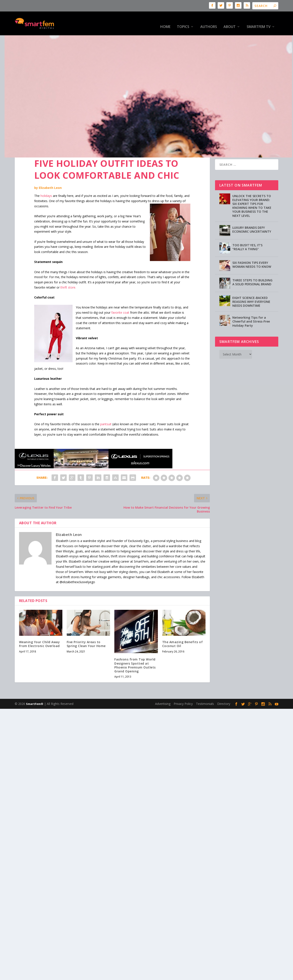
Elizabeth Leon (50, 174)
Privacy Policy (183, 690)
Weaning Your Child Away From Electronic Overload (40, 630)
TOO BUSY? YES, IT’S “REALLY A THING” (247, 234)
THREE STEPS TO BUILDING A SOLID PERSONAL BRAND (252, 269)
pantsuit (106, 411)
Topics (183, 20)
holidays (46, 182)
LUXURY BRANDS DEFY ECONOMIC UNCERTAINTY (252, 216)
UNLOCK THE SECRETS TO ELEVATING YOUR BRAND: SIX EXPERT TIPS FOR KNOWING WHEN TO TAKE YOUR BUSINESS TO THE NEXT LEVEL (252, 192)
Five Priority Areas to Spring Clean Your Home (86, 630)
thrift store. (68, 274)
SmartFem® (35, 690)
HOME (165, 20)
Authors (209, 20)
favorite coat (120, 299)
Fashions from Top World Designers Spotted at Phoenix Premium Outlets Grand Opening (135, 652)
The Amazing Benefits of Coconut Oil (183, 630)
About (230, 20)
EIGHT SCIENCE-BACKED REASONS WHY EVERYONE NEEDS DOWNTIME (251, 288)
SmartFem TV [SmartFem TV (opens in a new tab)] (259, 20)
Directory (224, 690)
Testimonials (205, 690)
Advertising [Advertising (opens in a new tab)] (163, 690)
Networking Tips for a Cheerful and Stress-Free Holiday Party (251, 308)
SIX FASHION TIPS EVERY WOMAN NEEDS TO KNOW (252, 251)
